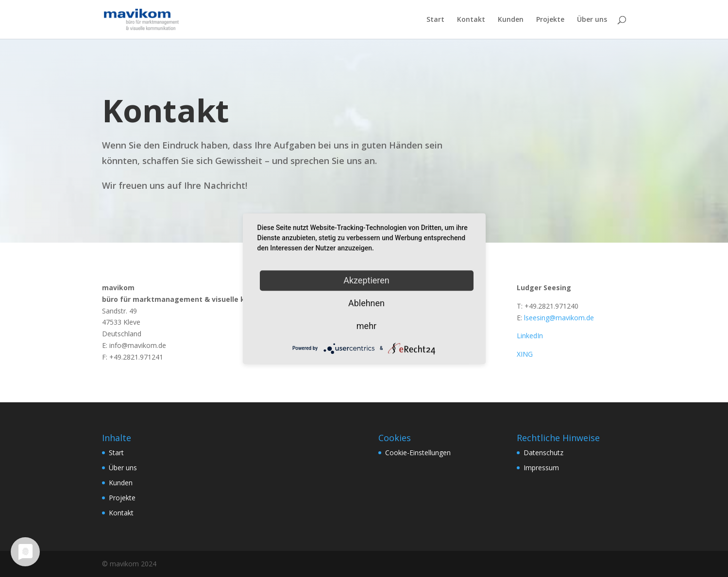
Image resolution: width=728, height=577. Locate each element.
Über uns (592, 20)
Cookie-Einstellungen (418, 453)
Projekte (550, 20)
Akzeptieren (366, 280)
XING (525, 354)
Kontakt (471, 20)
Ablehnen (366, 303)
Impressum (541, 468)
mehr (366, 326)
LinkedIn (530, 336)
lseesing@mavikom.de (559, 318)
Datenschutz (543, 453)
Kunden (511, 20)
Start (435, 20)
